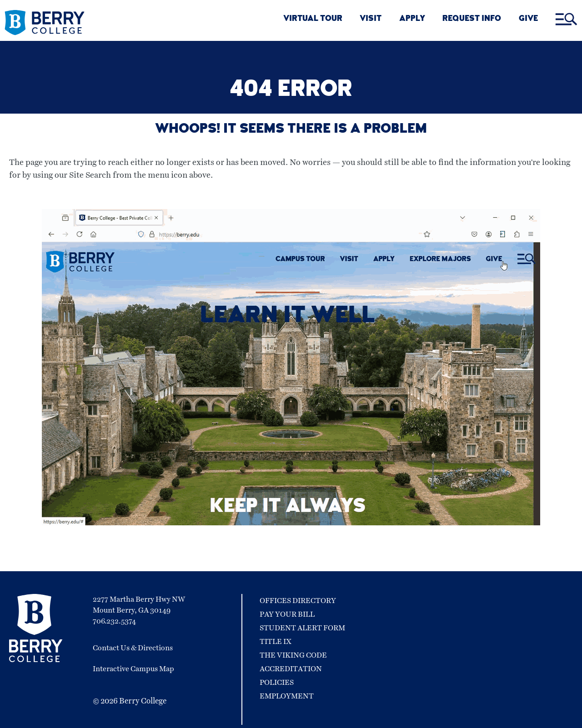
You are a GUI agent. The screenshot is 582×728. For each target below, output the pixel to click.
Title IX (276, 642)
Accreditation (291, 669)
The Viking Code (293, 655)
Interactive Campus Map (133, 669)
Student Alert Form (302, 628)
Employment (287, 696)
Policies (277, 683)
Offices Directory (298, 601)
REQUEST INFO (472, 19)
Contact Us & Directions (133, 648)
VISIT (371, 19)
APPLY (412, 19)
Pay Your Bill (287, 614)
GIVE (528, 19)
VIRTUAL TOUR (313, 19)
